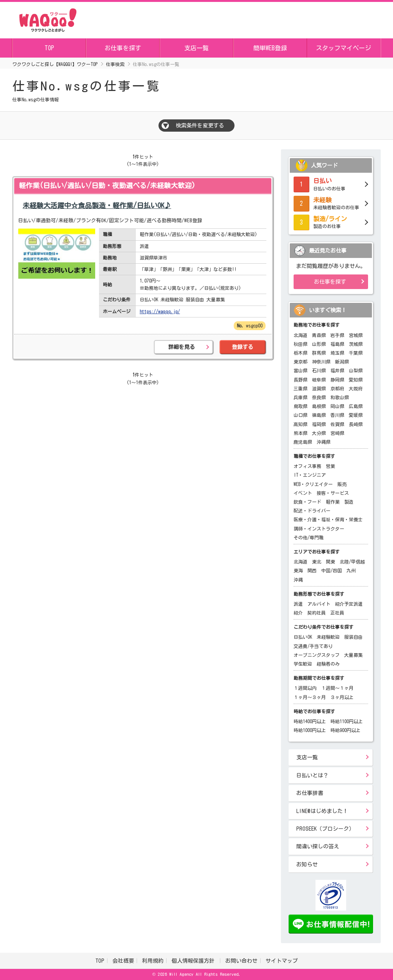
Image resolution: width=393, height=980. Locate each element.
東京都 (301, 362)
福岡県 (319, 424)
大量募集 (353, 655)
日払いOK (303, 637)
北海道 (301, 335)
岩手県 (337, 335)
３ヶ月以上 (342, 697)
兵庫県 (301, 397)
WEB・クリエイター (313, 484)
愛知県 (356, 380)
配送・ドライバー (312, 511)
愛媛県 (356, 415)
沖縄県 (324, 442)
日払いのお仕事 (331, 183)
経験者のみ (328, 664)
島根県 (319, 406)
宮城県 (356, 335)
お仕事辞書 (310, 793)
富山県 (301, 370)
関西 (312, 570)
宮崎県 (337, 433)
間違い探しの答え (318, 846)
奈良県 (319, 397)
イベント (303, 493)
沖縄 (298, 580)
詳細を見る (182, 347)
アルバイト (319, 604)
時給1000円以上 (310, 730)
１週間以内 (305, 688)
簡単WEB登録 (270, 48)
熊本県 (301, 433)
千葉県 (356, 353)
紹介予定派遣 (349, 604)
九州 (351, 570)
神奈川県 (321, 362)
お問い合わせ (241, 961)
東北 (317, 562)
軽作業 (333, 502)
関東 (330, 562)
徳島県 (319, 415)
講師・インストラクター (319, 529)
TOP (49, 48)
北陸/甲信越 (352, 562)
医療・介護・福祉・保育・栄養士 (328, 519)
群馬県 (319, 353)
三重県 (301, 388)
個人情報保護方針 (194, 961)
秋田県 (301, 344)
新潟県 (342, 362)
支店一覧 (196, 48)
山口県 (301, 415)
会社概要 (123, 961)
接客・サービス (333, 493)
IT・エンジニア (310, 475)
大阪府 (356, 388)
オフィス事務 (307, 466)
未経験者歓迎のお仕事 (331, 203)
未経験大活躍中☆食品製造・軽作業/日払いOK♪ (97, 205)
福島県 (337, 344)
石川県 (319, 370)
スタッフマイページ (343, 48)
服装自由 (353, 637)
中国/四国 (332, 570)
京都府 (337, 388)
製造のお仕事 (331, 221)
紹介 (298, 613)
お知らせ (307, 864)
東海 (298, 570)
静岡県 (337, 380)
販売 (342, 484)
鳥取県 (301, 406)
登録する (243, 347)
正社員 (337, 613)
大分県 (319, 433)
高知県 (301, 424)
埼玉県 (337, 353)
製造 (349, 502)
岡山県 (337, 406)
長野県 (301, 380)
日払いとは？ (312, 775)
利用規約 (153, 961)
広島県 (356, 406)
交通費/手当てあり (313, 646)
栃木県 (301, 353)
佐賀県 (337, 424)
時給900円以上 (345, 730)
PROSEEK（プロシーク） (325, 829)
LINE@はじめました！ (322, 811)
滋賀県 (319, 388)
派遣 (298, 604)
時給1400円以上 (310, 721)
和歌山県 (340, 397)
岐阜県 (319, 380)
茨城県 (356, 344)
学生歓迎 (303, 664)
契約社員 (317, 613)
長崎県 (356, 424)
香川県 (337, 415)
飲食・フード (307, 502)
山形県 (319, 344)
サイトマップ (282, 961)
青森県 (319, 335)
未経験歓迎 (328, 637)
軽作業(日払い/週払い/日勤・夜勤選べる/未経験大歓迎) (107, 185)
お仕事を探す (123, 48)
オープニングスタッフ (317, 655)
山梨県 (356, 370)
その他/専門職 (309, 537)
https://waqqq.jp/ (160, 311)
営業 (330, 466)
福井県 (337, 370)
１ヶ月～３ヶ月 (310, 697)
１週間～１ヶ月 (337, 688)
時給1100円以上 (347, 721)
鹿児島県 (303, 442)
